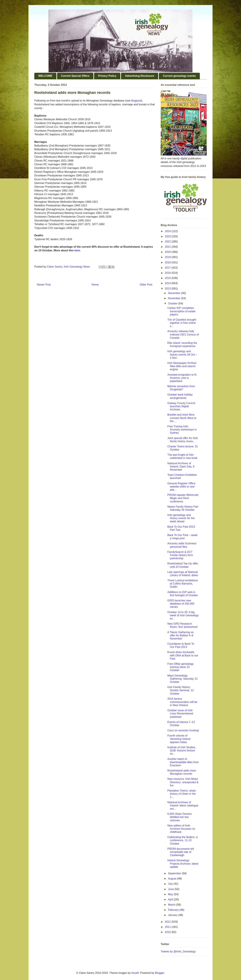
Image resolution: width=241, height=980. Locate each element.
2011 (168, 927)
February (174, 910)
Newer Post (44, 285)
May (171, 894)
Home (95, 285)
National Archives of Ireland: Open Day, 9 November (181, 467)
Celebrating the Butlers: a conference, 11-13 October (183, 840)
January (173, 915)
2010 (168, 932)
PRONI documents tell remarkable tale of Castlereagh (181, 852)
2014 (168, 283)
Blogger (159, 973)
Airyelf (135, 973)
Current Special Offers (75, 76)
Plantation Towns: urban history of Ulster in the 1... (182, 794)
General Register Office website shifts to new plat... (181, 487)
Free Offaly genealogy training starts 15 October (180, 667)
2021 (168, 247)
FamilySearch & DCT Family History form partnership (180, 555)
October (173, 303)
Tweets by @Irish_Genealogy (178, 951)
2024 (168, 231)
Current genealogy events (179, 76)
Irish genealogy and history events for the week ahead (181, 518)
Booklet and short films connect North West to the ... (182, 418)
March (172, 905)
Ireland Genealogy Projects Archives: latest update (183, 864)
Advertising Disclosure (140, 76)
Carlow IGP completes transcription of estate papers (181, 311)
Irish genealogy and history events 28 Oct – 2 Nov (182, 354)
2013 (168, 289)
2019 (168, 257)
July (171, 884)
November (175, 298)
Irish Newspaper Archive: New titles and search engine (182, 366)
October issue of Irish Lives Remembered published (180, 714)
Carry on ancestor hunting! (183, 730)
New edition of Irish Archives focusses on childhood (181, 829)
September (175, 873)
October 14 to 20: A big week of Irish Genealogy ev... (183, 615)
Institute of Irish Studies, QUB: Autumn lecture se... (182, 750)
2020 (168, 252)
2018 (168, 262)
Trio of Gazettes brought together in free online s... (182, 323)
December (175, 293)
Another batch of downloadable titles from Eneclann (183, 762)
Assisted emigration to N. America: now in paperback (182, 378)
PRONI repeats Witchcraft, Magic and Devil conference (183, 498)
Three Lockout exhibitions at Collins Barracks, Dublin (183, 584)
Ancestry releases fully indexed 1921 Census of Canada (183, 334)
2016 (168, 273)
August (173, 879)
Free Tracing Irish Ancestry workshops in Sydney (182, 430)
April (171, 899)
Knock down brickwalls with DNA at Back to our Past (183, 655)
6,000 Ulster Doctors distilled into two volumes (180, 817)
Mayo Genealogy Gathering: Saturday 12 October (182, 679)
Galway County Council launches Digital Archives (181, 406)
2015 (168, 278)
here (77, 250)
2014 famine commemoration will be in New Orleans (182, 702)
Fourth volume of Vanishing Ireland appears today (179, 739)
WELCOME (45, 76)
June (171, 889)
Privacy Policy (107, 76)
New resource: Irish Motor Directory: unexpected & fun (183, 782)
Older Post (146, 285)
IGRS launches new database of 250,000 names (181, 604)
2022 (168, 242)
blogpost (136, 101)
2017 (168, 268)
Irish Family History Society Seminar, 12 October (180, 690)
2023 (168, 236)
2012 (168, 922)
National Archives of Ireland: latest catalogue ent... (183, 805)
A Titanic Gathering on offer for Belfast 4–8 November (180, 635)
